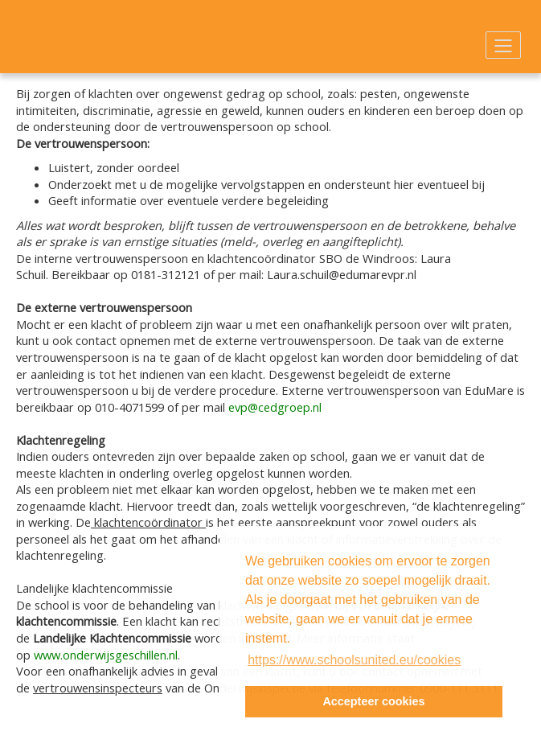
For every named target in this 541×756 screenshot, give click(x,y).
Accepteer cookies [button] (373, 701)
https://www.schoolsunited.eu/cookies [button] (354, 660)
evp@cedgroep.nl (275, 407)
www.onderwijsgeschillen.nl (106, 655)
